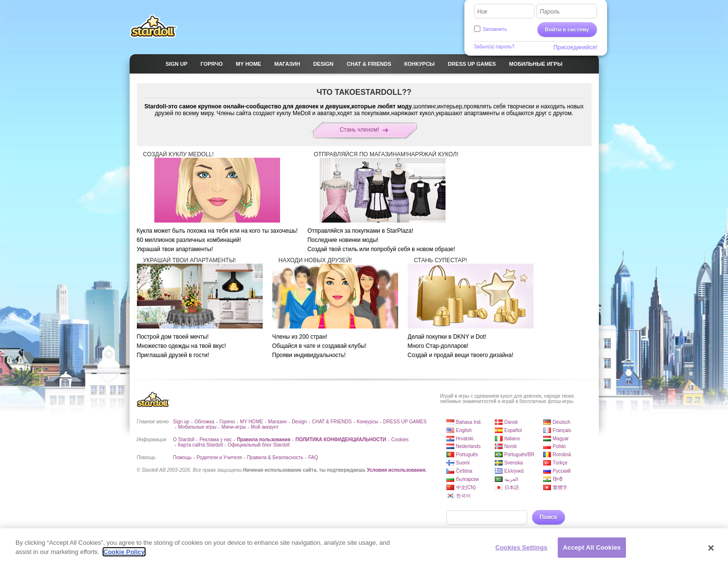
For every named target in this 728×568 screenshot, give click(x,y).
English (464, 430)
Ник (483, 12)
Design (299, 422)
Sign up (181, 422)
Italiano (512, 439)
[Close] (711, 549)
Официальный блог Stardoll (259, 445)
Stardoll (153, 26)
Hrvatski (465, 439)
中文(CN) (466, 487)
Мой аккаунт (265, 427)
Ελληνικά (514, 471)
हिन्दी (558, 479)
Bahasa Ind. (469, 422)
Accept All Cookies (592, 548)
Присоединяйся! (575, 47)
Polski (559, 446)
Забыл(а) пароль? (494, 47)
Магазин (277, 422)
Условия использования (396, 470)
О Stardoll (184, 440)
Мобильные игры (197, 427)
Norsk (511, 446)
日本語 (512, 487)
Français (562, 430)
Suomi (463, 463)
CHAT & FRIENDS (332, 422)
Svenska (514, 463)
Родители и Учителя (219, 457)
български (468, 479)
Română (562, 455)
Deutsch (562, 422)
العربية (511, 479)
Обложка (204, 422)
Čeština (464, 471)
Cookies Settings (521, 548)
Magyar (561, 439)
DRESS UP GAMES (405, 422)
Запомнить (495, 29)
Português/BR (520, 455)
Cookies (400, 440)
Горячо (227, 422)
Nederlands (468, 446)
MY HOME (252, 422)
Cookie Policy (124, 553)
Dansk (511, 422)
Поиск (549, 517)
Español (513, 430)
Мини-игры (234, 427)
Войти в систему (567, 30)
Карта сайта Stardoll (200, 445)
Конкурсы (368, 422)
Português (467, 455)
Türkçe (560, 463)
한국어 (463, 496)
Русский (562, 471)
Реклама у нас (215, 440)
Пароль (550, 12)
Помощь (183, 457)
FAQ (313, 457)
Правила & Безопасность (275, 457)
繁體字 (560, 487)
